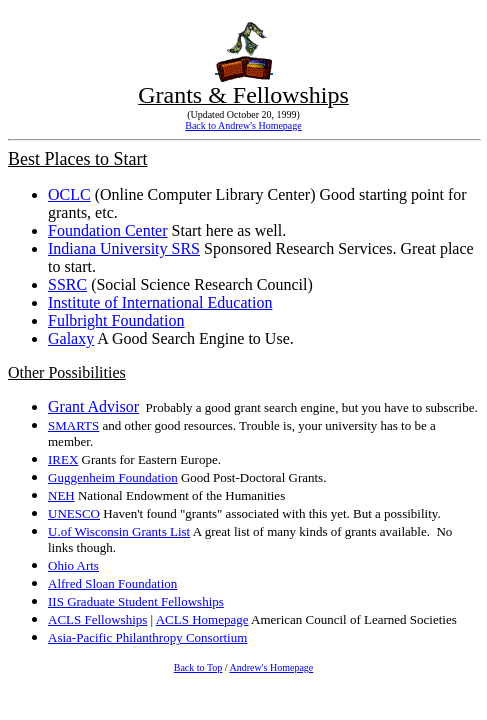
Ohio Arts (73, 565)
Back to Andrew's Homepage (243, 125)
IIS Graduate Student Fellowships (136, 601)
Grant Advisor (93, 406)
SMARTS (73, 425)
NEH (61, 495)
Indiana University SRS (124, 248)
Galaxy (71, 338)
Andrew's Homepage (272, 667)
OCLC (69, 194)
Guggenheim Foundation (113, 477)
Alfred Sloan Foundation (112, 583)
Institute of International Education (160, 302)
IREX (63, 459)
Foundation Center (108, 230)
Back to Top (198, 667)
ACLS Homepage (202, 619)
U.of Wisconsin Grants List (119, 531)
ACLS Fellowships (97, 619)
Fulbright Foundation (116, 320)
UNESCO (74, 513)
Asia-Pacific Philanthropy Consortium (147, 637)
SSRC (67, 284)
